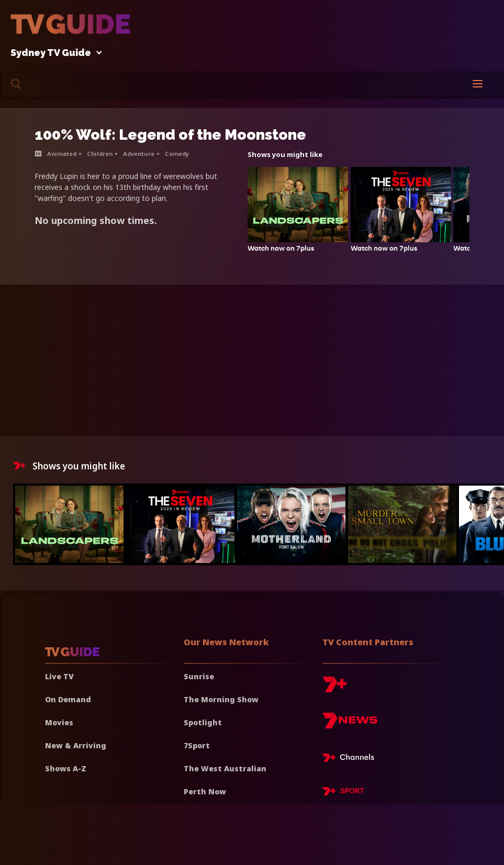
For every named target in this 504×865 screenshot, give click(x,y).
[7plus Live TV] (351, 759)
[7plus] (334, 688)
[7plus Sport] (343, 793)
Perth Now (205, 791)
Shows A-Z (66, 768)
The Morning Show (221, 699)
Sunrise (199, 676)
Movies (59, 722)
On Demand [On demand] (68, 699)
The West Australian (225, 768)
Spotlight (203, 722)
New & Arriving (76, 745)
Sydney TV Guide (53, 53)
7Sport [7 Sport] (197, 745)
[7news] (350, 724)
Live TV (59, 676)
